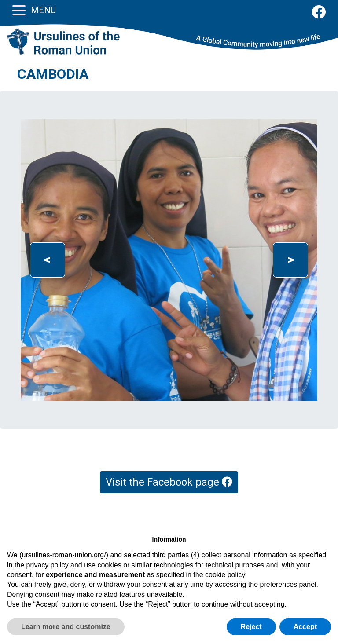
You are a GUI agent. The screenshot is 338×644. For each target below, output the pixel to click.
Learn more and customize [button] (66, 627)
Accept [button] (305, 627)
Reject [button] (251, 627)
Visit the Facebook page (169, 482)
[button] (47, 260)
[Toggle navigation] (19, 10)
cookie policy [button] (225, 575)
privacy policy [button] (48, 565)
